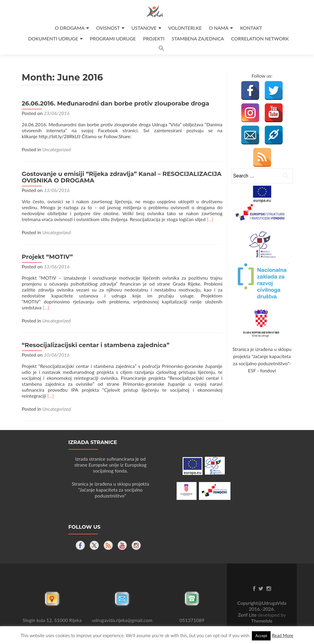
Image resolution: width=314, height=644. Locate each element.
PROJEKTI (154, 38)
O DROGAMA (70, 28)
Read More (282, 635)
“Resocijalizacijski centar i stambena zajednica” (96, 345)
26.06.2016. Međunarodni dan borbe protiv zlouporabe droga (116, 103)
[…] (210, 219)
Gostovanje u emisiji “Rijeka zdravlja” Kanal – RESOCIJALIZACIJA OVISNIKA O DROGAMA (122, 177)
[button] (161, 49)
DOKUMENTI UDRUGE (53, 38)
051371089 (192, 620)
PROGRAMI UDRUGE (113, 38)
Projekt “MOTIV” (47, 257)
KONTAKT (251, 28)
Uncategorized (56, 149)
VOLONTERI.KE (185, 28)
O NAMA (219, 28)
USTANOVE (144, 28)
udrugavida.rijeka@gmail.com (122, 620)
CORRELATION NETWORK (260, 38)
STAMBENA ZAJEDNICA (198, 38)
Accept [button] (261, 636)
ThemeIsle (262, 621)
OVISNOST (108, 28)
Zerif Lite (248, 615)
